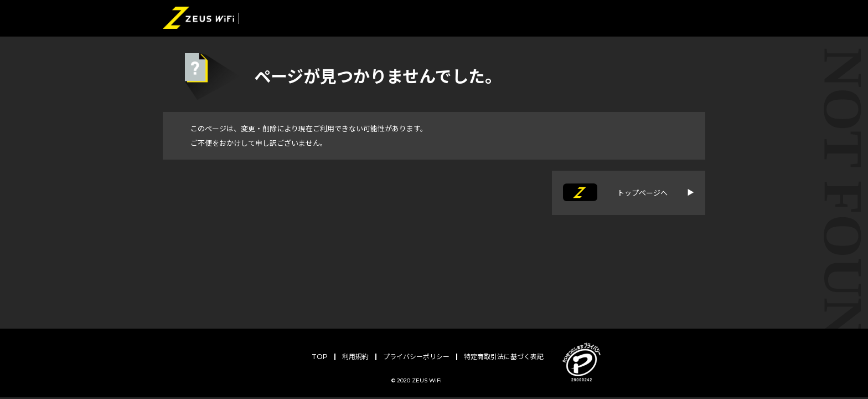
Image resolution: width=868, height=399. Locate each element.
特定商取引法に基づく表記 (504, 357)
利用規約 (355, 357)
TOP (320, 357)
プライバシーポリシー (416, 357)
